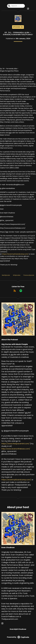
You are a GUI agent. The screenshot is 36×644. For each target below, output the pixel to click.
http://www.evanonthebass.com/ (16, 449)
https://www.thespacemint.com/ (16, 444)
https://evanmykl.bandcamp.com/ (15, 254)
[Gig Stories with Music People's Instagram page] (28, 9)
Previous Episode (29, 275)
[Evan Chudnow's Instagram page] (3, 623)
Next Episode (6, 275)
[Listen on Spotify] (21, 291)
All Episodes (17, 275)
